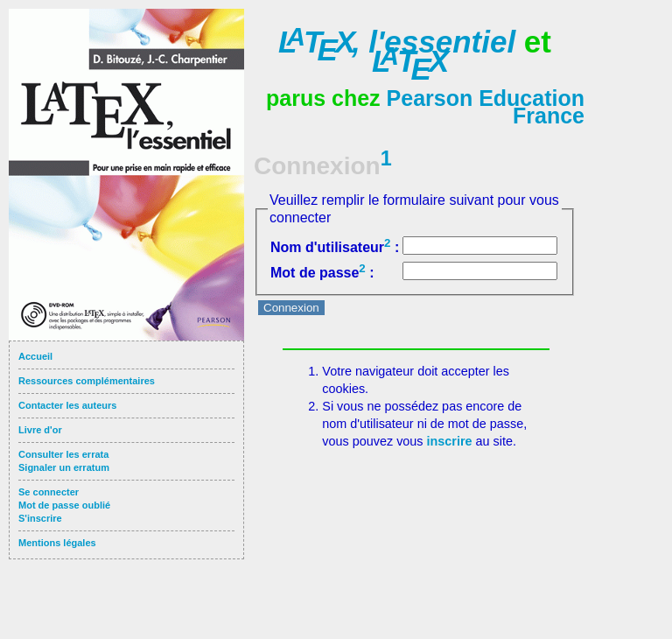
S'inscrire (40, 518)
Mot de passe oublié (64, 505)
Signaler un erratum (64, 467)
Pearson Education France (486, 107)
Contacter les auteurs (67, 405)
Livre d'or (40, 430)
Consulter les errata (63, 454)
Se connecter (49, 492)
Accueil (35, 356)
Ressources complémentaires (87, 381)
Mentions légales (57, 543)
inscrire (450, 441)
